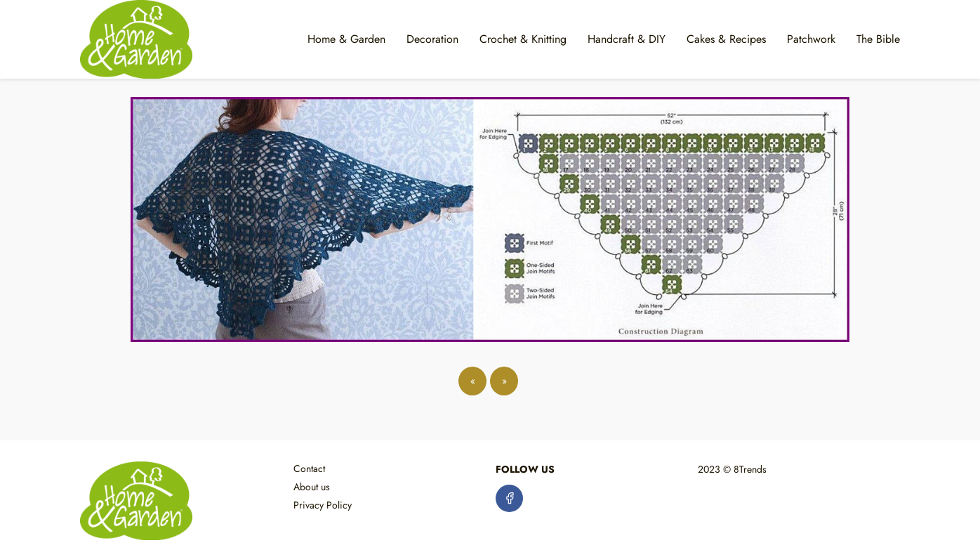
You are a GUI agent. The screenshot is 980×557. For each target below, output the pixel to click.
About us (312, 487)
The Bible (878, 39)
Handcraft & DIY (627, 39)
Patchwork (811, 39)
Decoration (432, 39)
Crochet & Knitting (523, 39)
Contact (309, 468)
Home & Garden (346, 39)
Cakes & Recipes (726, 39)
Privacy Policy (323, 505)
